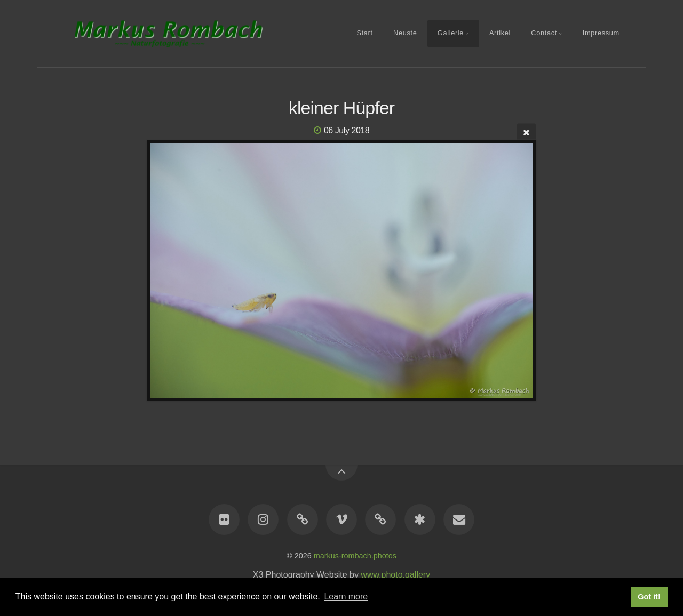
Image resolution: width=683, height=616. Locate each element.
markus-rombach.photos (355, 556)
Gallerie (451, 33)
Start (364, 33)
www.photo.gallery (395, 575)
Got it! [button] (649, 597)
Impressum (601, 33)
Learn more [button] (346, 597)
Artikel (500, 33)
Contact (544, 33)
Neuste (405, 33)
